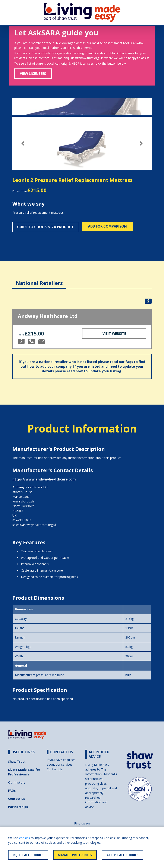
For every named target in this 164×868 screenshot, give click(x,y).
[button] (23, 143)
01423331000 (22, 520)
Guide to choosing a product (45, 227)
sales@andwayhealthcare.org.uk (34, 525)
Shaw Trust (17, 761)
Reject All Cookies (28, 855)
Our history (17, 782)
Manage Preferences (75, 855)
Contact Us (54, 769)
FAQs (12, 790)
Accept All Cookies (122, 855)
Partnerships (18, 807)
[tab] (39, 280)
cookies (25, 838)
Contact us (17, 799)
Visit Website (114, 334)
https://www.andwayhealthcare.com (44, 479)
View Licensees (33, 74)
